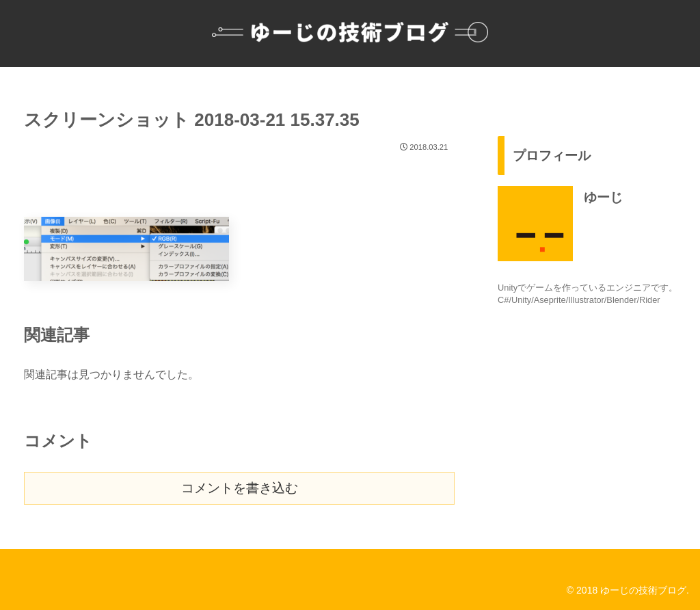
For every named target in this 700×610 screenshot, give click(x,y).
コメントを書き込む (240, 488)
